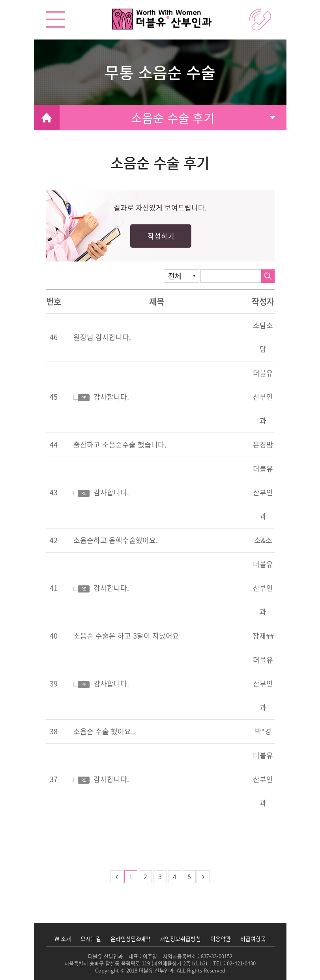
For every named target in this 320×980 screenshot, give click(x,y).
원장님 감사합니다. (102, 337)
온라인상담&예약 (130, 939)
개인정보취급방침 (180, 939)
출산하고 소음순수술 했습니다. (120, 445)
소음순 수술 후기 (173, 118)
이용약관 (221, 939)
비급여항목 (253, 939)
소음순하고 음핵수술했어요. (116, 540)
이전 (117, 877)
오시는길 (91, 939)
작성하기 (161, 236)
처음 (103, 877)
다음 (203, 877)
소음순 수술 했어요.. (104, 731)
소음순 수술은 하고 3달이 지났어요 (126, 636)
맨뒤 (217, 877)
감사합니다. (101, 397)
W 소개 (63, 939)
